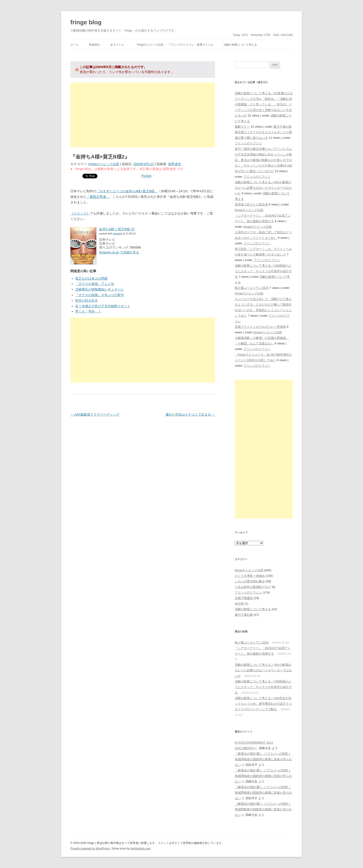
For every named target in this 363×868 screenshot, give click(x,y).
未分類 (239, 604)
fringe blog (86, 22)
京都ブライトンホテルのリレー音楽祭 (260, 327)
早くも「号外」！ (88, 311)
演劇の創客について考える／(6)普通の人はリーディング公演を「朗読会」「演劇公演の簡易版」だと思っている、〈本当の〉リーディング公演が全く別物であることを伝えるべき (264, 104)
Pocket (146, 176)
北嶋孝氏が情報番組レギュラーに (100, 289)
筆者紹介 (94, 45)
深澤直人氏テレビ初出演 (251, 204)
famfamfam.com (141, 849)
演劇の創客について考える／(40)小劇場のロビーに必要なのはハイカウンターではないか (263, 188)
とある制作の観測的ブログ (253, 587)
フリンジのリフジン (248, 143)
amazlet (117, 234)
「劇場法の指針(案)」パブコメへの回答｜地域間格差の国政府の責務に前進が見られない (263, 759)
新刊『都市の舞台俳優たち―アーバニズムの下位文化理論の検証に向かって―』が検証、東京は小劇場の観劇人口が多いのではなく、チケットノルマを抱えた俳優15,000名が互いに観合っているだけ (263, 160)
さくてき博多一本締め (250, 576)
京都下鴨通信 (244, 598)
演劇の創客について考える (240, 45)
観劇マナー (242, 127)
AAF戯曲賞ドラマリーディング (95, 414)
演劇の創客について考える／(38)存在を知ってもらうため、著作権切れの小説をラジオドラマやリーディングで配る (263, 704)
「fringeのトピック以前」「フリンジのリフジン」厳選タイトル (174, 45)
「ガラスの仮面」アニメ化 (95, 284)
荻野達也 (175, 164)
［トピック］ (80, 213)
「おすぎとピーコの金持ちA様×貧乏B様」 (127, 191)
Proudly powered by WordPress (90, 849)
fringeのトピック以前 (104, 164)
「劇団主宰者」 (98, 197)
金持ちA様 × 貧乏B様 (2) (117, 229)
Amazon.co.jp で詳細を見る (119, 252)
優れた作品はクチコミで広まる (190, 414)
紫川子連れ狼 (282, 127)
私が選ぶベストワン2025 (252, 288)
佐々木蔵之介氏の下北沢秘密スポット (103, 306)
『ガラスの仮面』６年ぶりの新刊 (100, 295)
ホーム (75, 45)
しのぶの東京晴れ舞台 (250, 581)
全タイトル (117, 45)
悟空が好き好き (87, 300)
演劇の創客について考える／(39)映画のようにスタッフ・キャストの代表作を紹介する (263, 271)
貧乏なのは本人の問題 (91, 278)
